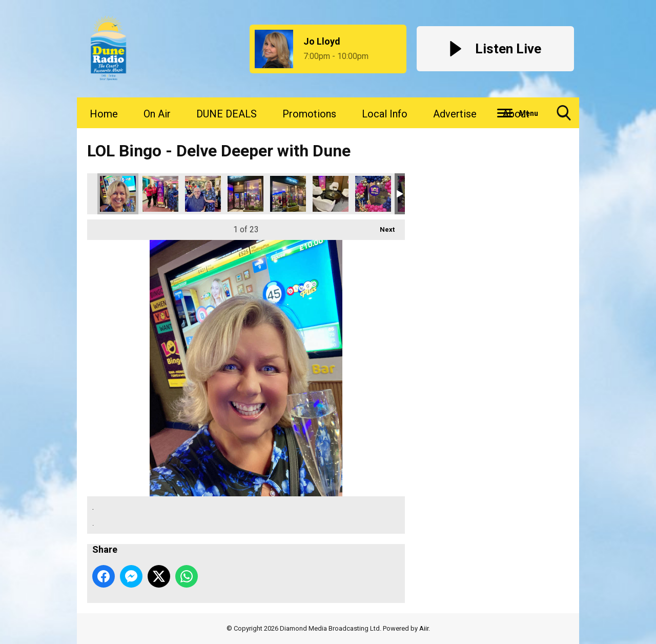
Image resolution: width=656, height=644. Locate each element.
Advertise (455, 114)
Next (382, 226)
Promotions (309, 114)
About (516, 114)
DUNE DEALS (227, 114)
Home (104, 114)
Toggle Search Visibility (564, 117)
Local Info (385, 114)
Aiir (424, 628)
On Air (157, 114)
